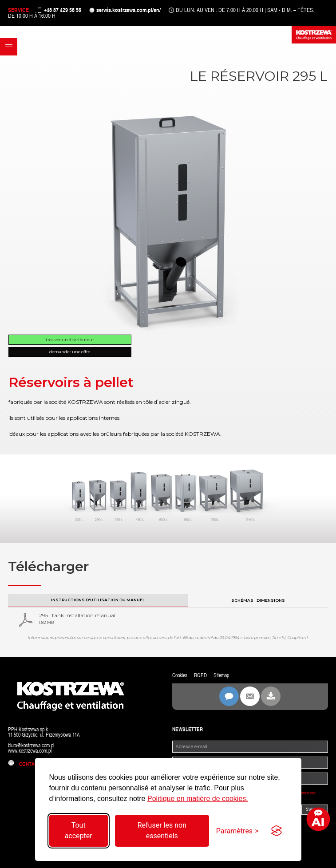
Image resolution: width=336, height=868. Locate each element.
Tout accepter (79, 831)
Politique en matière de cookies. (198, 799)
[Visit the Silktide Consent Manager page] (277, 831)
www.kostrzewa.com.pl (30, 751)
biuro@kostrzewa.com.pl (31, 746)
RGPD (200, 675)
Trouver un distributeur (70, 340)
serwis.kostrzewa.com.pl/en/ (128, 10)
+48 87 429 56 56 (63, 10)
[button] (9, 47)
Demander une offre (70, 352)
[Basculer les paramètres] (237, 831)
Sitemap (221, 675)
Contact (24, 764)
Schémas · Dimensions (258, 600)
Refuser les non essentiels (162, 831)
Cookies (180, 675)
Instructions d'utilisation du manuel (98, 600)
